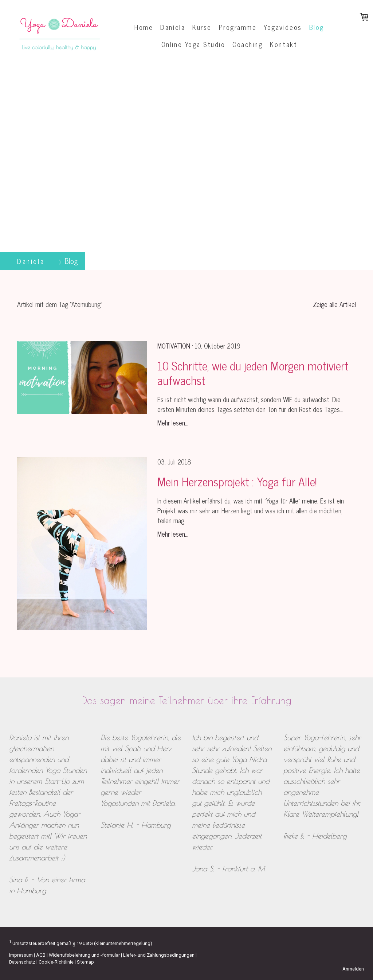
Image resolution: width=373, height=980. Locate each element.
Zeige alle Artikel (334, 304)
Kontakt (284, 44)
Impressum (21, 955)
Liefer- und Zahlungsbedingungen (159, 955)
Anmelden (353, 969)
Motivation (174, 346)
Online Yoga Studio (193, 44)
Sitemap (85, 962)
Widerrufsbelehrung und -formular (84, 955)
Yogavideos (283, 27)
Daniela (173, 27)
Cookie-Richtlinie (56, 962)
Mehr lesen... (173, 423)
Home (144, 27)
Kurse (202, 27)
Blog (317, 27)
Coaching (248, 44)
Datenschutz (22, 962)
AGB (41, 955)
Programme (238, 27)
